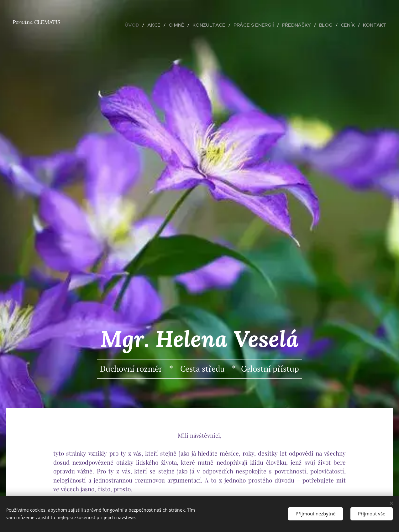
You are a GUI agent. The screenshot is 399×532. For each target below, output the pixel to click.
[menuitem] (160, 25)
